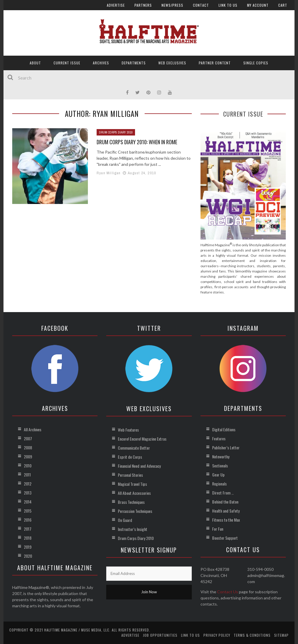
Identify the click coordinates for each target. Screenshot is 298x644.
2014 (28, 502)
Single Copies (256, 63)
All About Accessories (134, 493)
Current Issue (67, 63)
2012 (28, 484)
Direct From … (223, 493)
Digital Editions (224, 429)
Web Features (128, 430)
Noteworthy (221, 456)
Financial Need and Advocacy (139, 466)
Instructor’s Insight (133, 529)
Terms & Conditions (252, 635)
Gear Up (218, 475)
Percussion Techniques (135, 511)
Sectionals (220, 466)
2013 (28, 493)
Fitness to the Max (226, 520)
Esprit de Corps (130, 457)
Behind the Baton (225, 502)
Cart (283, 5)
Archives (101, 63)
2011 (27, 475)
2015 (28, 511)
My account (258, 5)
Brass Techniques (131, 502)
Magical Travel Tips (132, 484)
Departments (134, 63)
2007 (28, 438)
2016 (28, 520)
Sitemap (281, 635)
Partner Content (215, 63)
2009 (28, 456)
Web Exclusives (172, 63)
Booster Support (225, 538)
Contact (201, 5)
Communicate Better (134, 448)
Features (219, 438)
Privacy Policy (217, 635)
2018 (28, 538)
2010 (28, 466)
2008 (28, 447)
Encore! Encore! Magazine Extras (142, 439)
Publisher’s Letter (226, 447)
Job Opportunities (160, 635)
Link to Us (228, 5)
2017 (28, 529)
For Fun (218, 529)
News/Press (172, 5)
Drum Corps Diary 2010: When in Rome (137, 142)
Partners (143, 5)
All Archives (33, 429)
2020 (28, 556)
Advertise (116, 5)
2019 (28, 547)
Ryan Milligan (109, 173)
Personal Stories (130, 475)
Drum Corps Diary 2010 (116, 132)
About (35, 63)
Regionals (219, 484)
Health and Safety (226, 511)
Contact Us (228, 592)
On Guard (125, 520)
